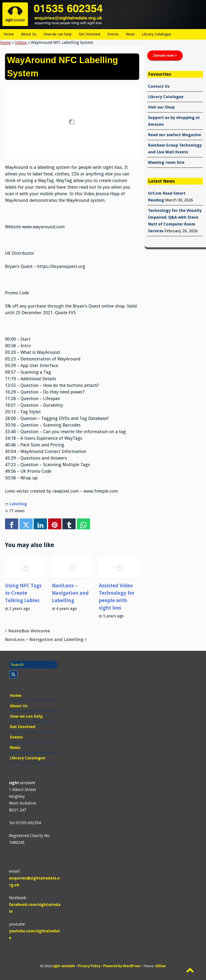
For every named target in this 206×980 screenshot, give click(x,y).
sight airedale (63, 966)
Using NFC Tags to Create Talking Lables (23, 593)
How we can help (58, 34)
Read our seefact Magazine (175, 135)
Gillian (160, 966)
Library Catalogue (156, 34)
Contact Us (159, 86)
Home (9, 34)
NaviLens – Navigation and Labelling (70, 593)
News (130, 34)
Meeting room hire (166, 162)
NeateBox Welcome (29, 631)
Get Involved (90, 34)
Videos (21, 42)
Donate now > (165, 55)
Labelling (18, 504)
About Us (29, 34)
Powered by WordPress (122, 966)
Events (113, 34)
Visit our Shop (161, 107)
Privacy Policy (89, 966)
